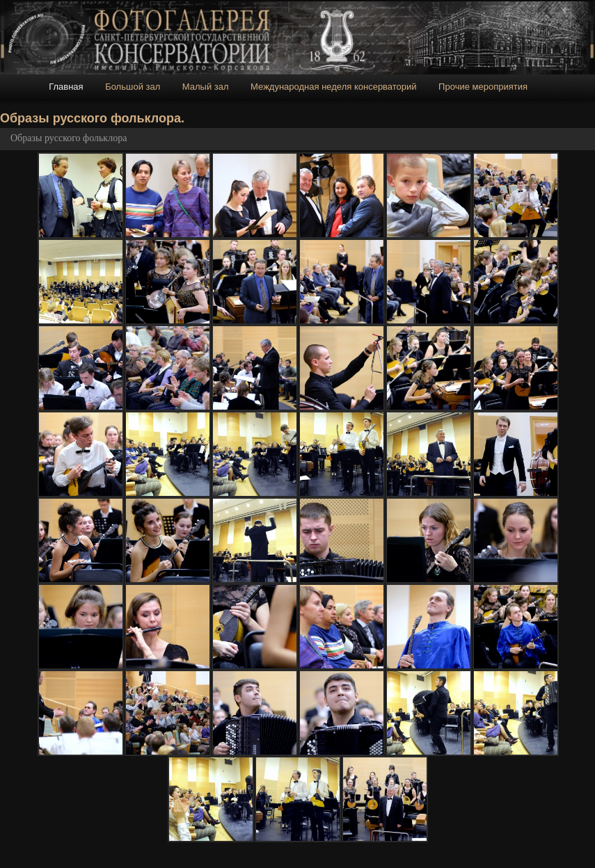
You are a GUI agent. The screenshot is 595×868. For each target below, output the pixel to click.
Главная (66, 87)
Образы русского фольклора (69, 138)
